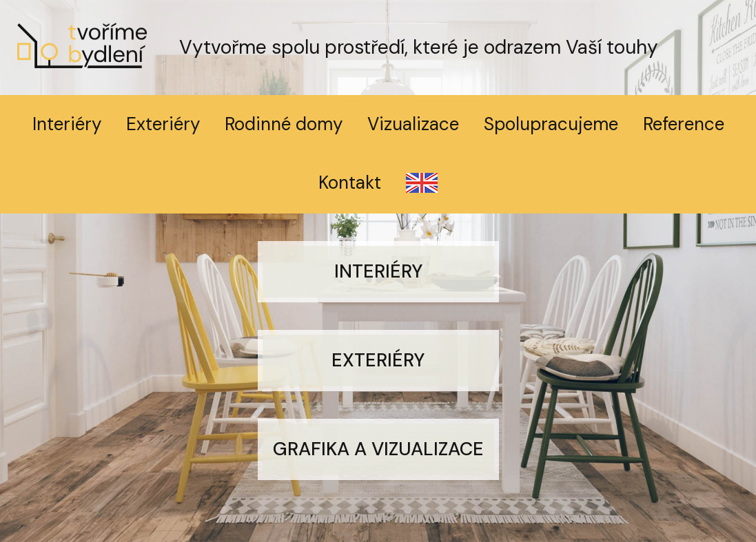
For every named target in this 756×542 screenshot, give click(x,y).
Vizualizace (413, 124)
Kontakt (350, 183)
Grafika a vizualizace (378, 449)
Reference (684, 124)
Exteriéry (163, 124)
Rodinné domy (284, 124)
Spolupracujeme (551, 124)
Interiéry (67, 124)
